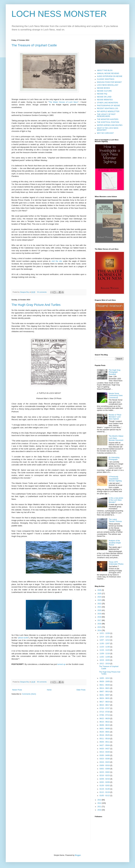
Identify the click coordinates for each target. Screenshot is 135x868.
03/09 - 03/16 (105, 765)
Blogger (78, 855)
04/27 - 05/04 (105, 745)
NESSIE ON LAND (104, 97)
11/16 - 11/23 (105, 650)
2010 (100, 810)
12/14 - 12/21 (105, 637)
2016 (100, 624)
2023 (100, 600)
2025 (100, 594)
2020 (100, 610)
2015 (100, 627)
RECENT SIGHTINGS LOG (107, 108)
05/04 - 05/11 (105, 742)
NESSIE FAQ (102, 94)
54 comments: (42, 292)
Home (49, 690)
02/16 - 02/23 (105, 775)
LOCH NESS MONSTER (59, 14)
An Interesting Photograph (114, 458)
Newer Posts (17, 690)
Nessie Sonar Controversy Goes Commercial (116, 396)
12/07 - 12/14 (105, 640)
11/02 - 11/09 (105, 657)
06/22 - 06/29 (105, 719)
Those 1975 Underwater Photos (116, 563)
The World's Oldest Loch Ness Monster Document (116, 438)
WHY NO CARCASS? (105, 133)
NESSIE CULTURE (104, 91)
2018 (100, 617)
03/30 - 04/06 (105, 755)
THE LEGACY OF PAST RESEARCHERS (106, 115)
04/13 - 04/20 (105, 752)
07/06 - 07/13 (105, 715)
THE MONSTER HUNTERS (108, 119)
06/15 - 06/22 (105, 722)
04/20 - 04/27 (105, 749)
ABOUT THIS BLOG (105, 70)
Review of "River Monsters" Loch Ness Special (115, 417)
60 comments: (42, 682)
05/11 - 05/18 (105, 739)
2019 (100, 614)
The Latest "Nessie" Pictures (115, 520)
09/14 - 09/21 (105, 688)
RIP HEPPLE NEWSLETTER (108, 111)
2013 (100, 800)
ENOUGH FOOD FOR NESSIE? (109, 82)
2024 (100, 597)
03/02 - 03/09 (105, 769)
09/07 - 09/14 (105, 692)
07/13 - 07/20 (105, 712)
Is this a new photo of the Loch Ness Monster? (116, 500)
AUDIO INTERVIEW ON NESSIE (110, 76)
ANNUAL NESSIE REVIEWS (108, 73)
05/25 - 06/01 (105, 732)
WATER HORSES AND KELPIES (110, 125)
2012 (100, 803)
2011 (100, 807)
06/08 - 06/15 (105, 725)
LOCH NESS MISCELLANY (108, 85)
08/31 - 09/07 (105, 695)
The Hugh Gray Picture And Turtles (36, 305)
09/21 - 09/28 (105, 685)
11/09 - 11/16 (105, 654)
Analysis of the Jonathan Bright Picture (115, 543)
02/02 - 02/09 (105, 782)
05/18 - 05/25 (105, 735)
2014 (100, 630)
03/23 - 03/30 (105, 759)
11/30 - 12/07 (105, 644)
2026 (100, 590)
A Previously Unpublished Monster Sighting (115, 479)
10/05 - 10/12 (105, 678)
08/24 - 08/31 (105, 698)
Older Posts (81, 690)
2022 (100, 604)
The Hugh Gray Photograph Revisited (115, 372)
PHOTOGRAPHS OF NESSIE (108, 106)
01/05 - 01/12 (105, 796)
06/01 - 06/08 (105, 729)
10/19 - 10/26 (105, 660)
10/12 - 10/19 (105, 664)
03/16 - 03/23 (105, 762)
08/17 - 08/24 (105, 702)
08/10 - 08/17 (105, 705)
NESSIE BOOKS (103, 88)
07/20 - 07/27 (105, 708)
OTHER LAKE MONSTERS (107, 103)
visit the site (57, 261)
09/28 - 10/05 (105, 682)
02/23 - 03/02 (105, 772)
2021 (100, 607)
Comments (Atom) (29, 694)
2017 (100, 620)
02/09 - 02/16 (105, 779)
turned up (61, 664)
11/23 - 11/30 (105, 647)
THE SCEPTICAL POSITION (108, 122)
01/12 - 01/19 (105, 792)
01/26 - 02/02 (105, 786)
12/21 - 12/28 (105, 633)
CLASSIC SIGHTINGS (106, 79)
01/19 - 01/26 (105, 789)
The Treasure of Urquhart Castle (34, 45)
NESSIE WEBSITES (105, 100)
